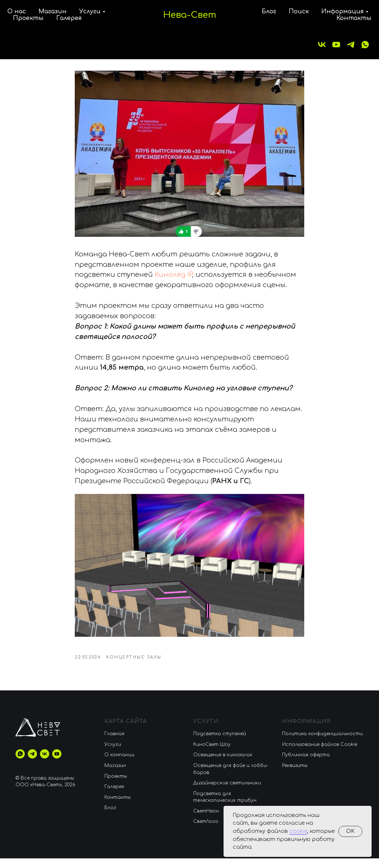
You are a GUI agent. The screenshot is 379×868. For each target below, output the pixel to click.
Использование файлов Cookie (320, 754)
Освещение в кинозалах (223, 764)
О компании (119, 764)
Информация (343, 11)
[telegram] (351, 45)
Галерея (69, 18)
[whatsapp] (365, 45)
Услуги (90, 11)
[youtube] (336, 45)
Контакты (354, 18)
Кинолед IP (173, 280)
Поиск (299, 11)
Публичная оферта (306, 764)
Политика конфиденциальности (322, 743)
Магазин (53, 11)
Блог (269, 11)
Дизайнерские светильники (227, 793)
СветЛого (206, 831)
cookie (298, 831)
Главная (114, 743)
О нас (17, 11)
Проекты (28, 18)
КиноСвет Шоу (212, 754)
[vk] (322, 45)
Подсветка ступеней (220, 743)
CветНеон (206, 821)
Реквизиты (295, 775)
